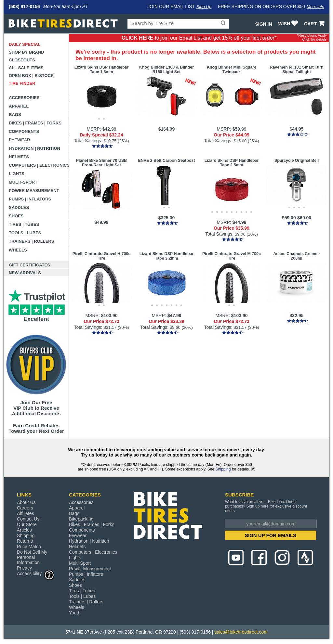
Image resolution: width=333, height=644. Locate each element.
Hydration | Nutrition (34, 148)
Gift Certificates (29, 265)
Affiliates (26, 513)
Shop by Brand (27, 52)
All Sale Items (26, 68)
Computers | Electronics (39, 165)
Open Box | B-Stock (31, 76)
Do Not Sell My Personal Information (32, 557)
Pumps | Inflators (30, 199)
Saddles (19, 207)
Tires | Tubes (24, 224)
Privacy (24, 568)
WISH (289, 24)
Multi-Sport (23, 182)
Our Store (27, 524)
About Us (26, 502)
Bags (15, 115)
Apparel (19, 106)
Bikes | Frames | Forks (35, 123)
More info (315, 7)
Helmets (19, 157)
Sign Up (204, 7)
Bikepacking (81, 519)
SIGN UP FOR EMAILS (271, 535)
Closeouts (22, 60)
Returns (25, 541)
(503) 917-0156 (24, 6)
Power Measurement (34, 191)
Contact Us (28, 519)
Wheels (18, 250)
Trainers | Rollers (31, 241)
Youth (75, 613)
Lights (17, 174)
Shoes (16, 216)
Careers (25, 508)
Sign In (263, 24)
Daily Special (25, 44)
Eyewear (20, 140)
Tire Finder (22, 83)
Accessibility (36, 573)
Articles (24, 530)
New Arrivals (25, 273)
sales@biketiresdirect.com (241, 632)
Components (24, 131)
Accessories (24, 98)
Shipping (223, 469)
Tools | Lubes (25, 233)
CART (315, 24)
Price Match (29, 547)
